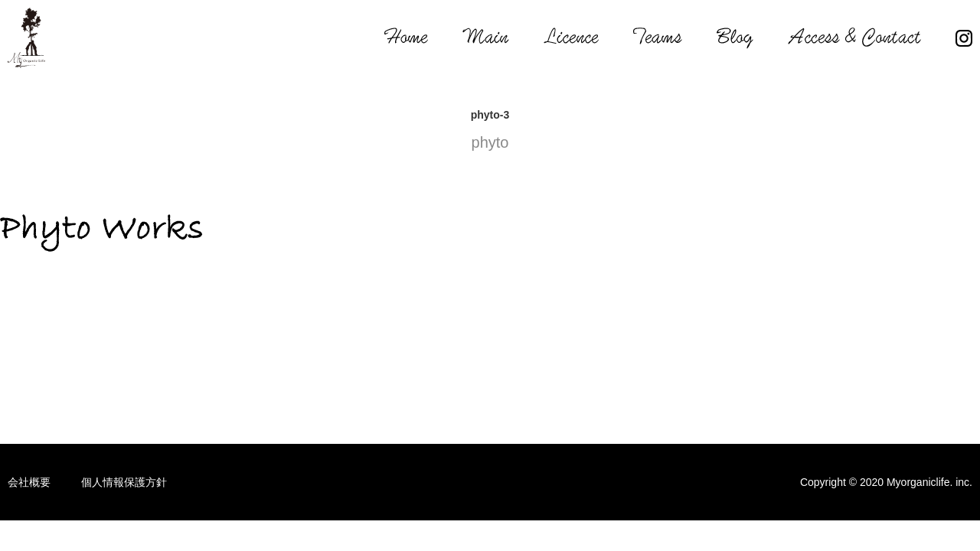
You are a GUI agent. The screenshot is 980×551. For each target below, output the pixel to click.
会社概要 (29, 482)
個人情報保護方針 (124, 482)
